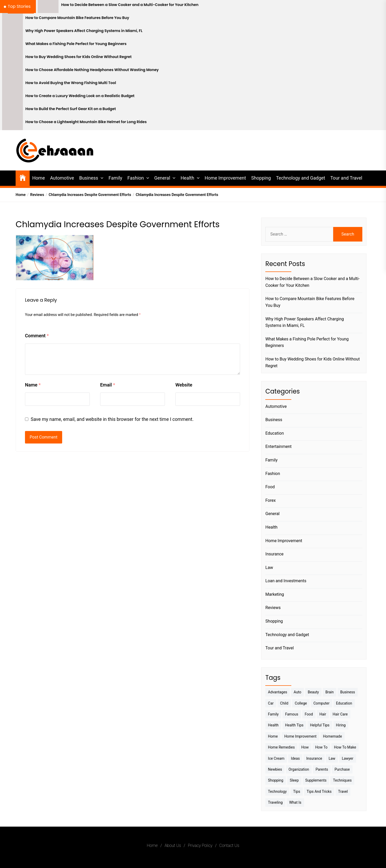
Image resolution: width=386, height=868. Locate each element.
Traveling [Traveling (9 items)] (275, 802)
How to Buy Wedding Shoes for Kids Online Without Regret (79, 57)
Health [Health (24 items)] (273, 725)
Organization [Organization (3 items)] (299, 769)
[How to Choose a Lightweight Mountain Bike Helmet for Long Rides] (12, 124)
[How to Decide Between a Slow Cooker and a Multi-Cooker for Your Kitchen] (48, 7)
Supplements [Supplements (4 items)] (316, 780)
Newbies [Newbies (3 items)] (275, 769)
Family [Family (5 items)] (273, 714)
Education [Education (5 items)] (344, 703)
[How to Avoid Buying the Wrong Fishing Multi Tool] (12, 85)
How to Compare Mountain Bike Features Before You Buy (77, 18)
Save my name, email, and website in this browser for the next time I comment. (112, 419)
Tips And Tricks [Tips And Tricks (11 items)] (319, 791)
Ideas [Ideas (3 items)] (295, 758)
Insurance (274, 554)
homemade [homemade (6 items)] (333, 736)
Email (108, 385)
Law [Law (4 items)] (332, 758)
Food (270, 487)
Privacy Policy (200, 845)
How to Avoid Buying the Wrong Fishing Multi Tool (71, 83)
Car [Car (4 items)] (271, 703)
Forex (271, 500)
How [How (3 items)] (305, 747)
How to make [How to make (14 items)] (345, 747)
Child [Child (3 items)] (284, 703)
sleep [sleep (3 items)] (294, 780)
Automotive (62, 178)
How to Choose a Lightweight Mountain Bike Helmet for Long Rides (86, 122)
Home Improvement (225, 178)
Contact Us (229, 845)
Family (115, 178)
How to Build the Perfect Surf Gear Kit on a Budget (71, 109)
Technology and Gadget (301, 178)
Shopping (261, 178)
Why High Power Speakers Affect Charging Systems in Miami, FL (84, 31)
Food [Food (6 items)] (309, 714)
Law (269, 568)
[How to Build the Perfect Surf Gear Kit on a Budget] (12, 111)
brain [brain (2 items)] (330, 692)
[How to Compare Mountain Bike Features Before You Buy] (12, 20)
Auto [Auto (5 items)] (297, 692)
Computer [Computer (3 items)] (321, 703)
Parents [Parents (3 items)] (322, 769)
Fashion (136, 178)
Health (187, 178)
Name (33, 385)
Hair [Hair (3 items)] (323, 714)
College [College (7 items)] (301, 703)
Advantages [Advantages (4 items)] (278, 692)
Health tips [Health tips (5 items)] (294, 725)
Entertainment (278, 446)
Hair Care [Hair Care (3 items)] (340, 714)
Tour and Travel (346, 178)
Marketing (275, 594)
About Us (173, 845)
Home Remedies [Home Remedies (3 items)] (281, 747)
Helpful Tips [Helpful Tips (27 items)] (320, 725)
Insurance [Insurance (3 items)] (314, 758)
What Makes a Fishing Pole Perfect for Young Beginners (76, 44)
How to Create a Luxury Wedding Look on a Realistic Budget (80, 96)
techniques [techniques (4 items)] (342, 780)
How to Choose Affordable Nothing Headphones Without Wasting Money (92, 70)
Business (89, 178)
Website (184, 385)
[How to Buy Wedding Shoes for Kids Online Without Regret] (12, 59)
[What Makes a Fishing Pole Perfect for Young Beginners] (12, 46)
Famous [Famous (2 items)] (292, 714)
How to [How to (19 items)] (321, 747)
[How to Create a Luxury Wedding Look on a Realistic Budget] (12, 98)
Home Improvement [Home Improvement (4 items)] (300, 736)
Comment (37, 336)
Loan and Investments (286, 581)
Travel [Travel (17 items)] (343, 791)
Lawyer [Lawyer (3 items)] (348, 758)
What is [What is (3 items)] (295, 802)
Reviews (273, 608)
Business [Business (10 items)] (348, 692)
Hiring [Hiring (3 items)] (341, 725)
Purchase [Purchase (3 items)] (342, 769)
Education (275, 433)
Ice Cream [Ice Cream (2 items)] (276, 758)
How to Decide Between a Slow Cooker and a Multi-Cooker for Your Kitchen (130, 5)
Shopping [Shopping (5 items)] (276, 780)
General (162, 178)
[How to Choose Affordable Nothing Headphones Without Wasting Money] (12, 72)
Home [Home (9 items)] (273, 736)
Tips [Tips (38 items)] (297, 791)
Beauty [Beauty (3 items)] (313, 692)
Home (38, 178)
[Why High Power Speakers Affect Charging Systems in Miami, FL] (12, 33)
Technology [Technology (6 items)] (277, 791)
